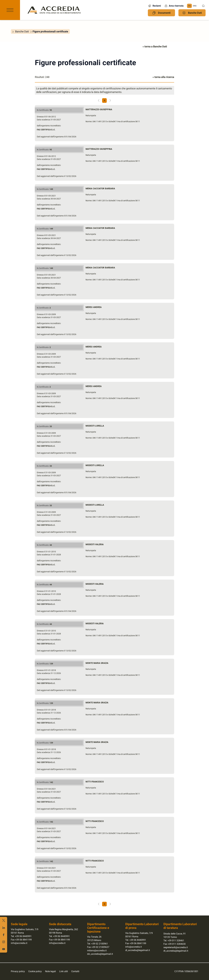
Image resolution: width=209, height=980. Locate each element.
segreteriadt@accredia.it (176, 947)
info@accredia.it (19, 943)
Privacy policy (18, 971)
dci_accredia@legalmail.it (100, 954)
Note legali (50, 971)
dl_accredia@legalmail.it (138, 950)
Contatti (75, 971)
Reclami (154, 6)
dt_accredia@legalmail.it (176, 951)
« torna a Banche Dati (155, 46)
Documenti (161, 13)
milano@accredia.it (97, 951)
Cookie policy (35, 971)
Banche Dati (192, 13)
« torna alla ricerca (163, 77)
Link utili (64, 971)
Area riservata (174, 6)
